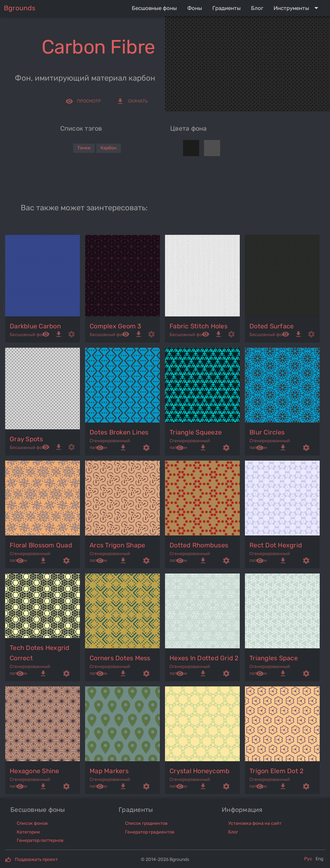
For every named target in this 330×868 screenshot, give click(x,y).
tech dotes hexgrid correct (40, 653)
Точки (84, 148)
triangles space (274, 658)
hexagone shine (34, 771)
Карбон (109, 148)
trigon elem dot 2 (277, 771)
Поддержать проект (36, 859)
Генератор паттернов (40, 840)
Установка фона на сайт (255, 823)
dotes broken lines (119, 432)
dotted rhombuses (199, 545)
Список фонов (32, 823)
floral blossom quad (41, 545)
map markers (109, 771)
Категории (28, 832)
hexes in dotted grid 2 (204, 658)
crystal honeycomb (199, 771)
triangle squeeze (196, 432)
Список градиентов (146, 823)
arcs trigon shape (117, 545)
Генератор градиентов (150, 832)
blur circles (267, 432)
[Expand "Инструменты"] (297, 8)
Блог (233, 832)
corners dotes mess (120, 658)
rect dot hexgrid (276, 545)
